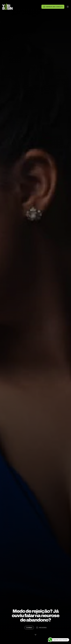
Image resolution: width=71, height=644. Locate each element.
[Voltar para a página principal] (7, 7)
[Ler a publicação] (35, 634)
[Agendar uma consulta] (58, 640)
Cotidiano (29, 628)
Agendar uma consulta (53, 7)
